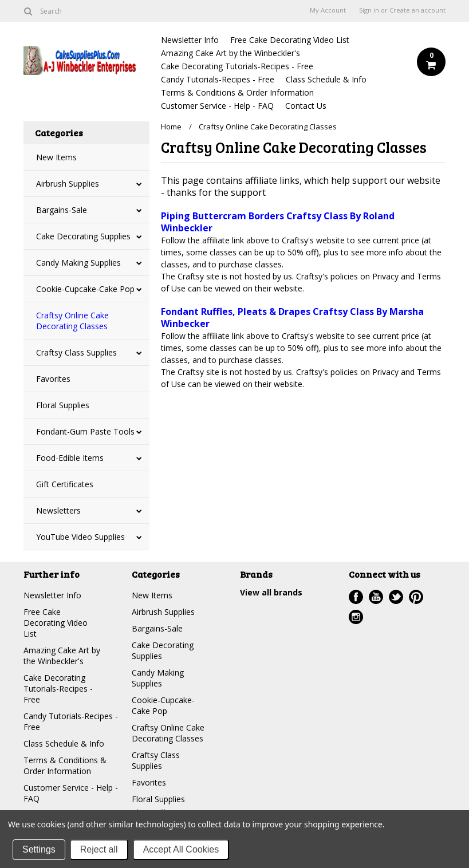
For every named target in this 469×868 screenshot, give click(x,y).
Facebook (356, 597)
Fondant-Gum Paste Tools (85, 431)
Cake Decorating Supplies (83, 236)
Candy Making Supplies (78, 263)
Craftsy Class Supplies (76, 352)
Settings (39, 849)
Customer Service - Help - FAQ (217, 106)
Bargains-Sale (62, 210)
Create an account (417, 10)
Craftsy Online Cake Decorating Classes (72, 321)
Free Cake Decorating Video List (290, 40)
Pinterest (416, 597)
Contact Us (306, 106)
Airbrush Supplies (68, 184)
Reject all (99, 849)
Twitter (396, 597)
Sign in (369, 10)
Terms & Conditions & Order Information (237, 92)
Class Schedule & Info (326, 79)
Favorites (53, 379)
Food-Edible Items (70, 458)
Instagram (356, 617)
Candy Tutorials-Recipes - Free (218, 79)
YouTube (376, 597)
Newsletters (58, 510)
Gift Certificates (65, 484)
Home (171, 127)
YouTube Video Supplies (80, 537)
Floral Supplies (63, 405)
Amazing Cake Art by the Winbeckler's (230, 53)
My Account (328, 10)
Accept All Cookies (181, 849)
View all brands (271, 592)
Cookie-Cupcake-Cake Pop (85, 289)
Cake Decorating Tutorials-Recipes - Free (237, 66)
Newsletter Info (190, 40)
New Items (56, 157)
